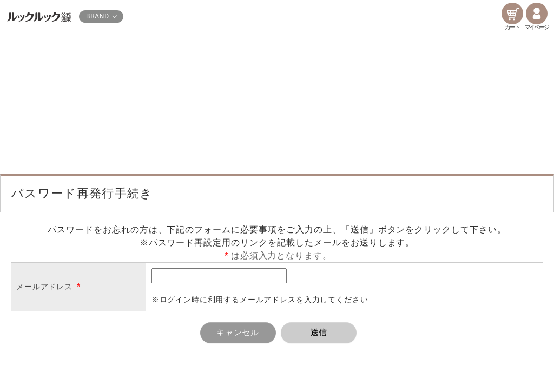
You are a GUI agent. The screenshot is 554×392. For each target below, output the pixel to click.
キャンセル (238, 333)
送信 (319, 333)
